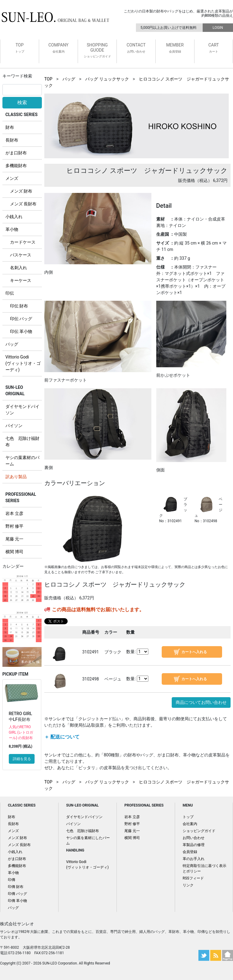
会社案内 (190, 824)
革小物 (12, 229)
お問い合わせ (194, 838)
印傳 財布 (16, 887)
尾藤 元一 (14, 539)
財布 (10, 127)
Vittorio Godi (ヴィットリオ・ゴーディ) (23, 363)
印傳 (12, 880)
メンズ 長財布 (23, 204)
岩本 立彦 (14, 513)
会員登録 (190, 852)
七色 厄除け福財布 (83, 831)
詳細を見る (22, 759)
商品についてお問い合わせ (201, 702)
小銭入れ (14, 217)
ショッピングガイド (199, 831)
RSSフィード (193, 878)
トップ (188, 817)
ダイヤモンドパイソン (84, 817)
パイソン (14, 426)
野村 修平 (14, 526)
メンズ (12, 178)
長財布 (12, 140)
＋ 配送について (62, 737)
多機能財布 (16, 166)
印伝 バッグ (21, 319)
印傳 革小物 (17, 901)
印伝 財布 (19, 306)
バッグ (12, 344)
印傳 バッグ (17, 894)
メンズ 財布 (21, 191)
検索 (22, 103)
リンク (188, 885)
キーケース (21, 280)
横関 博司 (14, 552)
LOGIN (218, 28)
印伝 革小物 (21, 331)
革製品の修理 (194, 845)
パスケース (21, 255)
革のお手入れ (194, 859)
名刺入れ (19, 268)
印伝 (10, 293)
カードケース (23, 242)
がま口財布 (16, 153)
